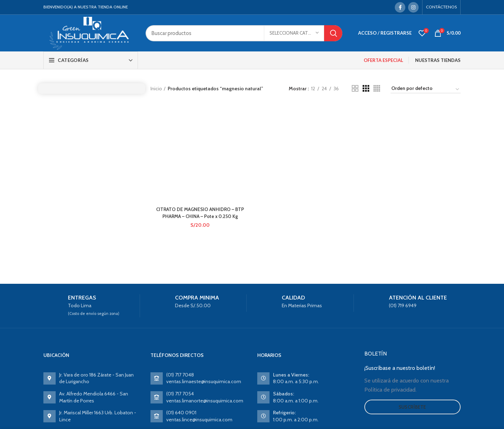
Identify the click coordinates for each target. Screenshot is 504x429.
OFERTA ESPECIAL (383, 60)
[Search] (244, 33)
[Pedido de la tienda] (426, 90)
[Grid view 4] (377, 88)
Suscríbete (412, 407)
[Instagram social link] (413, 7)
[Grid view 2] (355, 88)
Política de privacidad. (390, 390)
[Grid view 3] (366, 88)
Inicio (156, 89)
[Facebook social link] (400, 7)
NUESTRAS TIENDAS (438, 60)
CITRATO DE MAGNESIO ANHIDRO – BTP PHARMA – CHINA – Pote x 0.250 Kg (200, 130)
